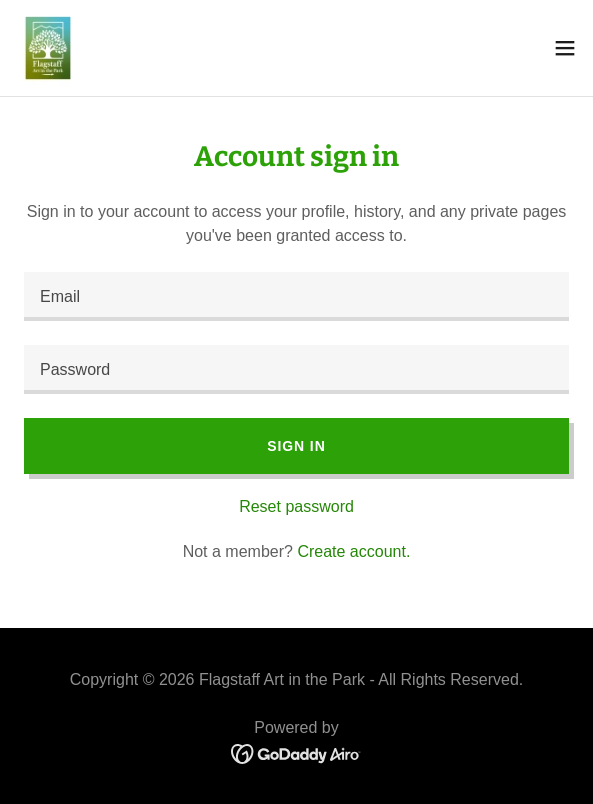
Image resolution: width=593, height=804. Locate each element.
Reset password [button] (296, 506)
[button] (565, 48)
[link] (48, 48)
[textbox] (296, 296)
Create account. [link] (353, 551)
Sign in (296, 446)
